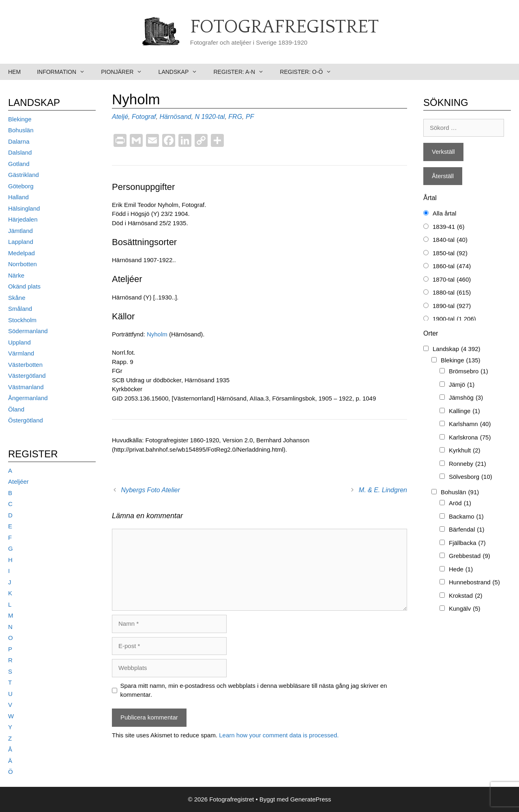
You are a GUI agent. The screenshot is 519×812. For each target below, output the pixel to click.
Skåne (17, 298)
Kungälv (465, 609)
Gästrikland (24, 175)
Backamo (466, 517)
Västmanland (26, 387)
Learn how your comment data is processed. (279, 735)
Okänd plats (24, 286)
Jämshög (466, 398)
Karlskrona (470, 438)
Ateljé (120, 117)
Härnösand (175, 117)
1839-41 (448, 227)
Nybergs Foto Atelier (151, 490)
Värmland (21, 353)
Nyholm (157, 334)
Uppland (19, 342)
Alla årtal (444, 213)
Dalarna (19, 141)
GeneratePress (311, 799)
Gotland (19, 164)
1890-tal (452, 306)
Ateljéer (18, 481)
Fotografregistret (284, 27)
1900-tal (454, 319)
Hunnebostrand (474, 583)
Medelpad (21, 253)
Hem (14, 72)
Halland (18, 197)
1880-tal (452, 293)
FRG (235, 117)
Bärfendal (467, 530)
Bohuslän (21, 130)
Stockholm (22, 320)
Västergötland (27, 376)
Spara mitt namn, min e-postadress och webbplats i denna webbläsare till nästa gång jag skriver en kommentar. (254, 690)
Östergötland (26, 420)
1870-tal (452, 280)
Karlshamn (470, 424)
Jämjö (462, 385)
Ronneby (468, 464)
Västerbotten (25, 365)
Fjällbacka (467, 543)
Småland (20, 309)
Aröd (460, 503)
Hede (461, 570)
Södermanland (28, 331)
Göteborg (21, 186)
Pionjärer (125, 72)
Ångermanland (28, 398)
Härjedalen (23, 219)
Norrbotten (23, 264)
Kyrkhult (465, 451)
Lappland (21, 242)
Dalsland (20, 152)
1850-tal (450, 253)
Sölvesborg (471, 477)
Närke (16, 275)
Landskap (182, 72)
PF (250, 117)
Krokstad (466, 596)
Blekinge (20, 119)
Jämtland (20, 231)
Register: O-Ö (310, 72)
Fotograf (144, 117)
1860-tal (452, 266)
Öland (16, 409)
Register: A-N (242, 72)
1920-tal (213, 117)
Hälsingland (24, 208)
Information (65, 72)
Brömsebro (469, 372)
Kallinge (464, 411)
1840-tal (450, 240)
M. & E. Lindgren (383, 490)
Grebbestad (470, 556)
